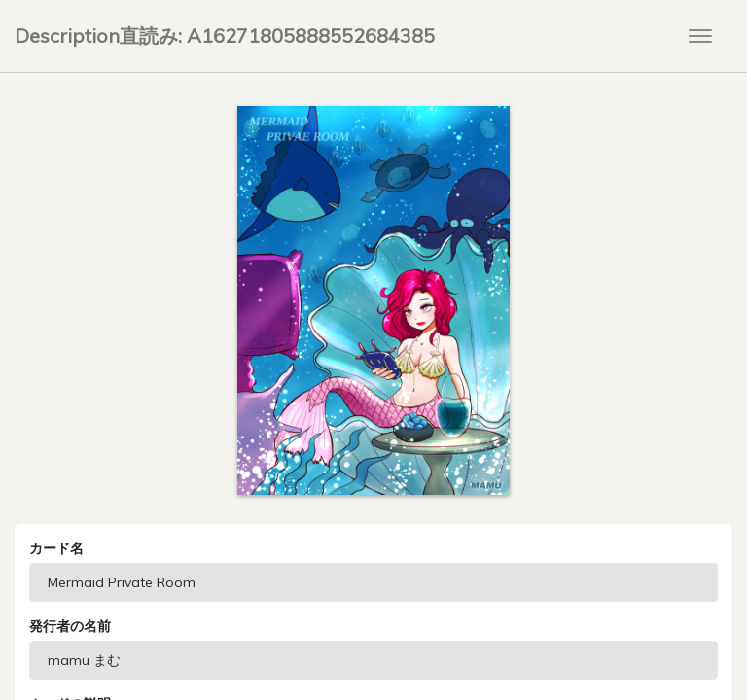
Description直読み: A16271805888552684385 (225, 35)
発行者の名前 (70, 626)
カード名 (56, 548)
